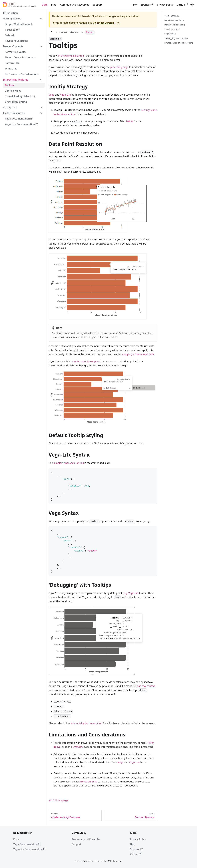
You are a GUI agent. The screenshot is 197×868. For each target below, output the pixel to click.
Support (97, 5)
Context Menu (13, 91)
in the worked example (71, 56)
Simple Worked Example (19, 24)
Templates (11, 69)
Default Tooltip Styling (175, 25)
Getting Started (12, 19)
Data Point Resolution (174, 20)
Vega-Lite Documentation (21, 124)
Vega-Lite (65, 95)
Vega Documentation (19, 119)
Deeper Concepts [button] (13, 46)
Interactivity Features (16, 80)
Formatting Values (16, 52)
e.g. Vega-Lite (131, 593)
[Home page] (52, 32)
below (130, 121)
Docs (45, 5)
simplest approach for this (69, 463)
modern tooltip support (86, 361)
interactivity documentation (86, 723)
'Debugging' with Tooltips (176, 38)
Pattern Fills (12, 63)
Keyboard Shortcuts (16, 41)
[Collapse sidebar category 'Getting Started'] (41, 19)
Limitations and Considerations (179, 43)
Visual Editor (12, 30)
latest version (106, 23)
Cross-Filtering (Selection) (20, 96)
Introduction (10, 13)
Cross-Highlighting (16, 102)
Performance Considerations (22, 74)
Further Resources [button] (14, 113)
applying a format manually (138, 354)
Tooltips (10, 85)
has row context (146, 686)
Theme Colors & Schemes (20, 57)
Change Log (10, 107)
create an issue (89, 782)
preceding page (119, 67)
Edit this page (58, 800)
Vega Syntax (170, 34)
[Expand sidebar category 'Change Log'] (41, 107)
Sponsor (147, 5)
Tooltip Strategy (172, 16)
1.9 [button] (133, 5)
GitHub (182, 5)
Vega (51, 95)
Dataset (9, 35)
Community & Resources (75, 5)
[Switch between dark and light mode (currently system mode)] (192, 5)
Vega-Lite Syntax (172, 29)
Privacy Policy (165, 5)
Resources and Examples (86, 839)
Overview (78, 747)
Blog (54, 5)
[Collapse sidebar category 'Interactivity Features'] (41, 80)
